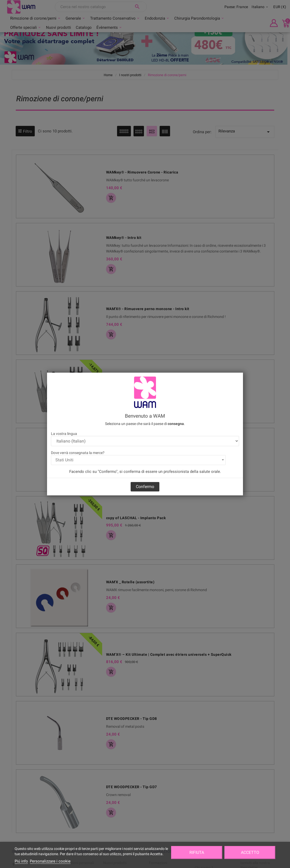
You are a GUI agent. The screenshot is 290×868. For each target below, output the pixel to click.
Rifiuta (197, 852)
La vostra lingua (64, 434)
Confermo (145, 487)
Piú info (21, 861)
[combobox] (138, 460)
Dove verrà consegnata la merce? (78, 453)
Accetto (250, 852)
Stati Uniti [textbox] (64, 460)
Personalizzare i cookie (50, 861)
